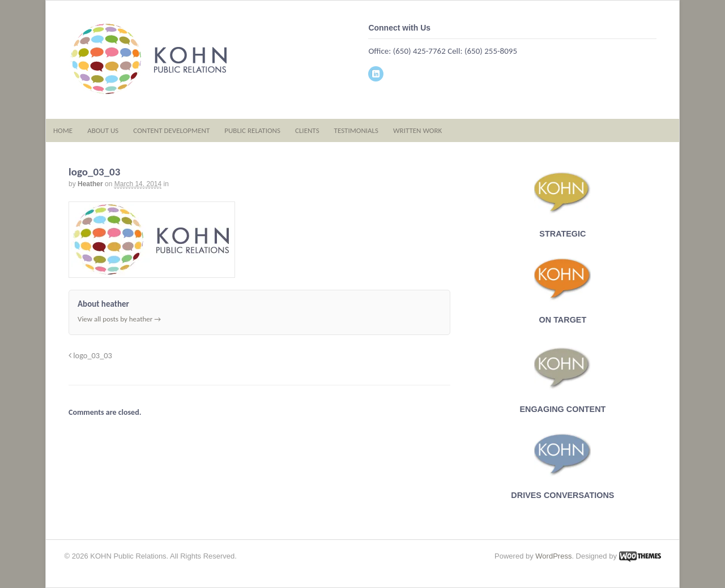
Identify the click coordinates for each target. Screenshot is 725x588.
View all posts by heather (119, 319)
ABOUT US (103, 130)
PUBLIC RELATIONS (252, 130)
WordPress (553, 556)
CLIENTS (307, 130)
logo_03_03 (90, 355)
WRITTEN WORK (417, 130)
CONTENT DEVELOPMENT (171, 130)
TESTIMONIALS (356, 130)
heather (90, 184)
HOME (63, 130)
